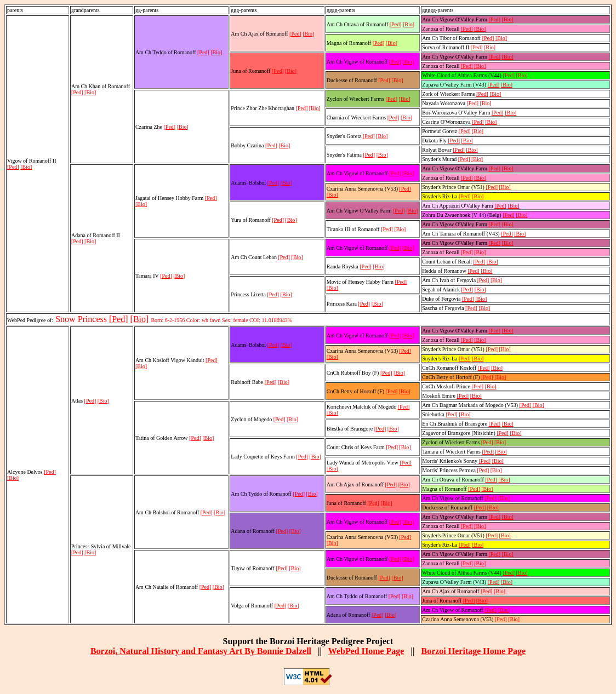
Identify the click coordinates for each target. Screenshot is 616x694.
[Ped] (13, 167)
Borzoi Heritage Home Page (473, 651)
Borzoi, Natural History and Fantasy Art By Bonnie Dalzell (201, 651)
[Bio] (26, 167)
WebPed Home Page (366, 651)
